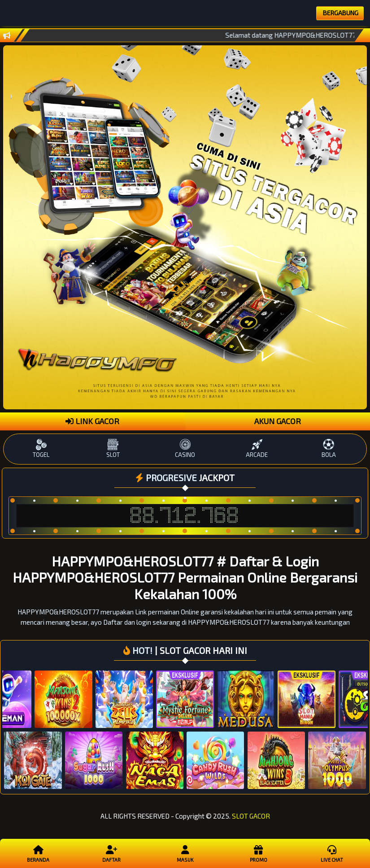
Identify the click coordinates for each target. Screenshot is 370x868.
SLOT (113, 449)
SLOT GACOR (251, 816)
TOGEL (41, 449)
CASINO (185, 449)
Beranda (38, 853)
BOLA (329, 449)
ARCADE (257, 449)
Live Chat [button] (332, 853)
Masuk (185, 853)
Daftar (111, 853)
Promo (258, 853)
